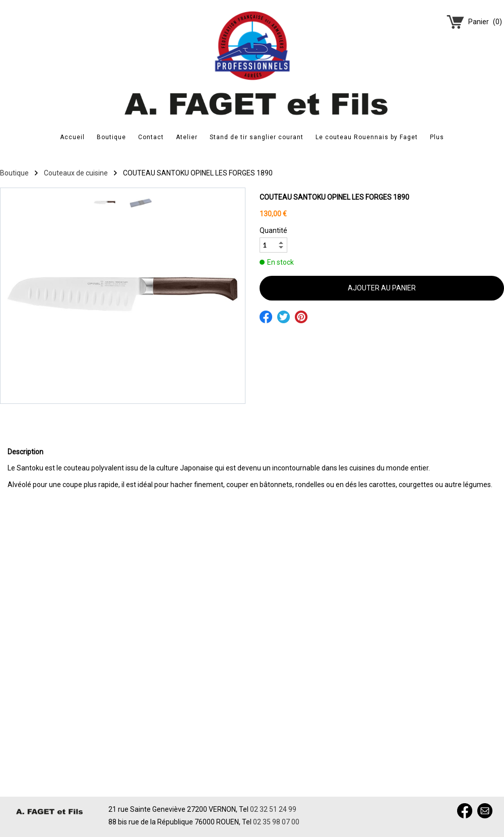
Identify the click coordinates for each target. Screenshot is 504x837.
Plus (437, 137)
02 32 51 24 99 (273, 809)
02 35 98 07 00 (276, 822)
